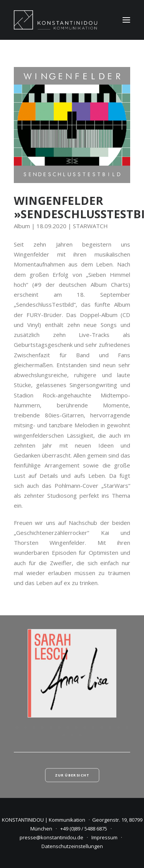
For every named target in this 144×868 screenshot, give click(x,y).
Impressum (104, 837)
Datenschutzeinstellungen (72, 846)
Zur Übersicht (72, 775)
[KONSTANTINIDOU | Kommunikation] (55, 20)
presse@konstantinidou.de (51, 837)
